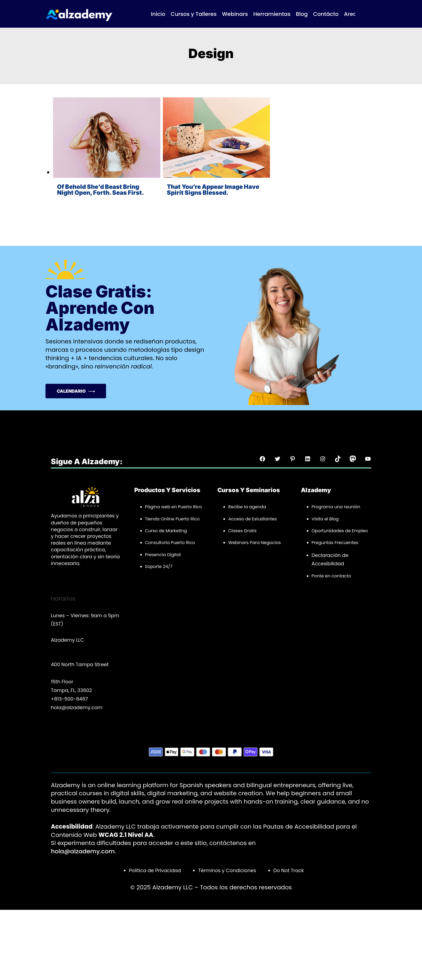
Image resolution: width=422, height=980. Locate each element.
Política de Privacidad (155, 870)
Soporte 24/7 (159, 567)
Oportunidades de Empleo (340, 531)
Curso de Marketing (166, 531)
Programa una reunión (336, 507)
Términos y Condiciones (227, 870)
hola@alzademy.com (83, 851)
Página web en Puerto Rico (174, 507)
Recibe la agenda (247, 507)
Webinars (238, 543)
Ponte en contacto (331, 576)
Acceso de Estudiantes (253, 519)
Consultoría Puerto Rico (170, 543)
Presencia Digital (163, 555)
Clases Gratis (242, 531)
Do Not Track (289, 870)
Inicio (158, 14)
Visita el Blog (325, 519)
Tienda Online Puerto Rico (172, 519)
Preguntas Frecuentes (335, 543)
